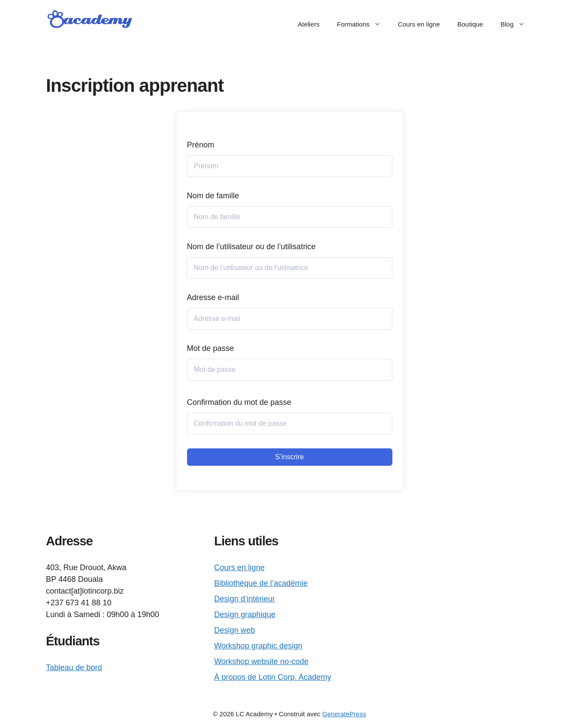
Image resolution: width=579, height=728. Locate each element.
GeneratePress (344, 714)
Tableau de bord (74, 668)
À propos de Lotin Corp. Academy (273, 677)
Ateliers (308, 24)
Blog (517, 24)
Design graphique (245, 614)
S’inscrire (290, 457)
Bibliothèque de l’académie (261, 583)
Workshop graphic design (258, 646)
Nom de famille (213, 196)
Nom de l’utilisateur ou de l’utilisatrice (251, 247)
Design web (234, 630)
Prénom (201, 145)
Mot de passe (211, 348)
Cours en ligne (419, 24)
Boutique (470, 24)
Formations (363, 24)
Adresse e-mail (213, 297)
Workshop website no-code (261, 661)
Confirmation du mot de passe (239, 402)
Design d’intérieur (244, 599)
